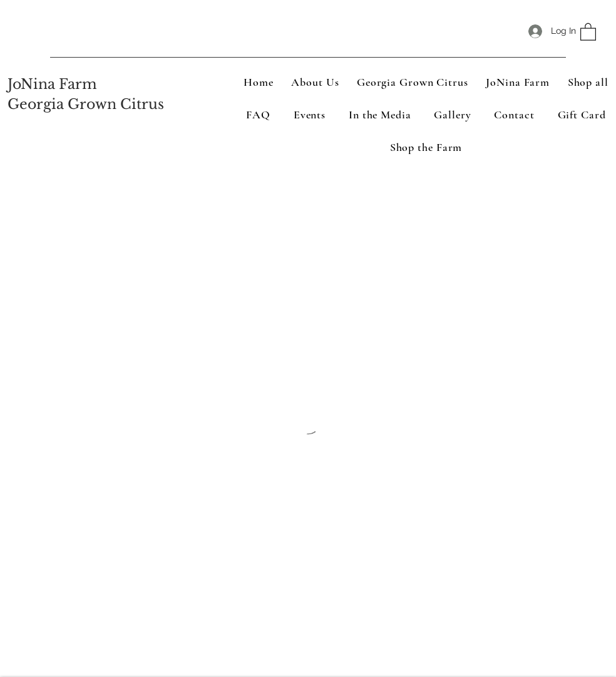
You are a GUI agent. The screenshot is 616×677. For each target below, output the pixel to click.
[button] (588, 31)
